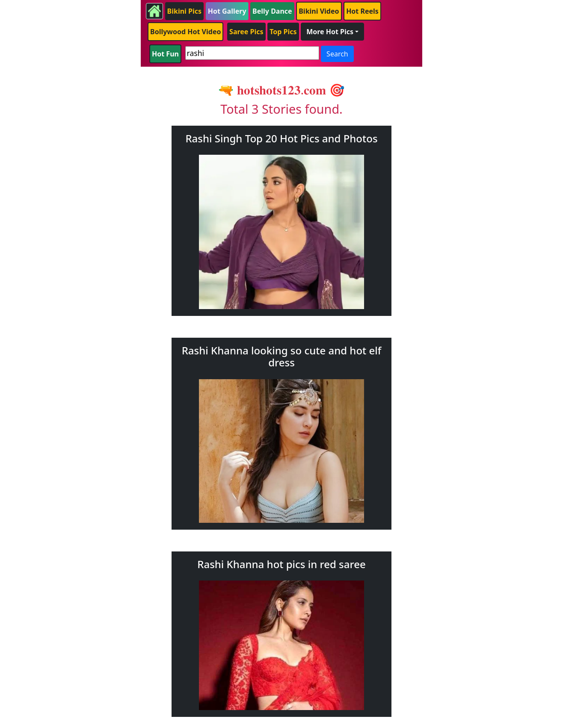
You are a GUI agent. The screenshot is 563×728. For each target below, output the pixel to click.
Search (337, 54)
